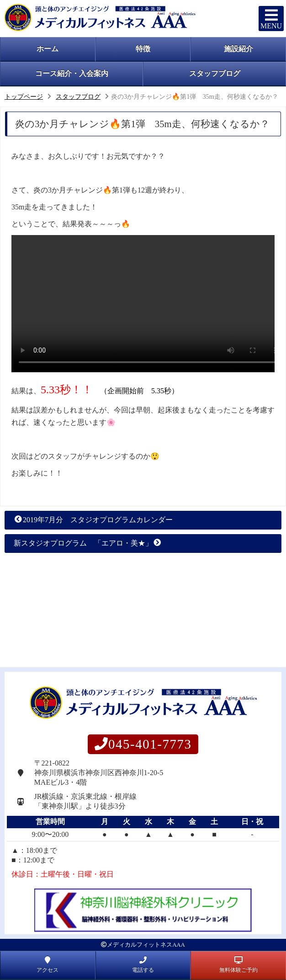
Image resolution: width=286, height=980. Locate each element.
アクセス (48, 964)
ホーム (48, 49)
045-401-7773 (143, 744)
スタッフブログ (215, 73)
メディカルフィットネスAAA (146, 945)
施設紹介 (238, 49)
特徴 (143, 49)
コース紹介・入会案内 (72, 73)
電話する (143, 964)
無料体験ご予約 (238, 964)
